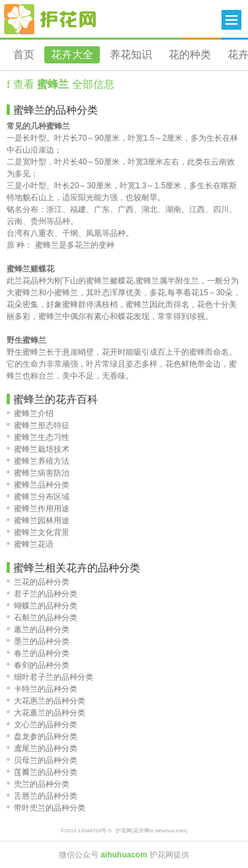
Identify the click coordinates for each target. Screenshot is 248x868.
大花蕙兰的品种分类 (46, 713)
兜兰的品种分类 (38, 784)
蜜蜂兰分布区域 (38, 497)
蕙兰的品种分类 (38, 630)
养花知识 (131, 54)
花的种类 (190, 54)
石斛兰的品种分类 (42, 618)
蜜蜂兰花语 (30, 544)
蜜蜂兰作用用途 (38, 509)
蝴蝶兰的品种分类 (42, 606)
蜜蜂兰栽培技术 (38, 449)
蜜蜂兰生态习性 (38, 437)
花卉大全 (72, 54)
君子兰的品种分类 (42, 594)
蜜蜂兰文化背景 (38, 532)
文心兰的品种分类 (42, 725)
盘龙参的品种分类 (42, 737)
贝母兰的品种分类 (42, 760)
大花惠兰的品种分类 (46, 701)
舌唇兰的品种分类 (42, 796)
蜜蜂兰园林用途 (38, 521)
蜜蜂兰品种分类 (38, 485)
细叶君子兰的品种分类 (50, 677)
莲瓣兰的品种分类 (42, 772)
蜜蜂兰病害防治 (38, 473)
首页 (24, 54)
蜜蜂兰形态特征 (38, 425)
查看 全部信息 (62, 84)
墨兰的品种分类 (38, 641)
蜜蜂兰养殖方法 (38, 461)
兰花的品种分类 (38, 582)
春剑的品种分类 (38, 665)
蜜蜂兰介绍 (30, 414)
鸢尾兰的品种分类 (42, 748)
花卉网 (50, 19)
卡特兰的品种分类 (42, 689)
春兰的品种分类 (38, 653)
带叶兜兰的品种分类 (46, 808)
